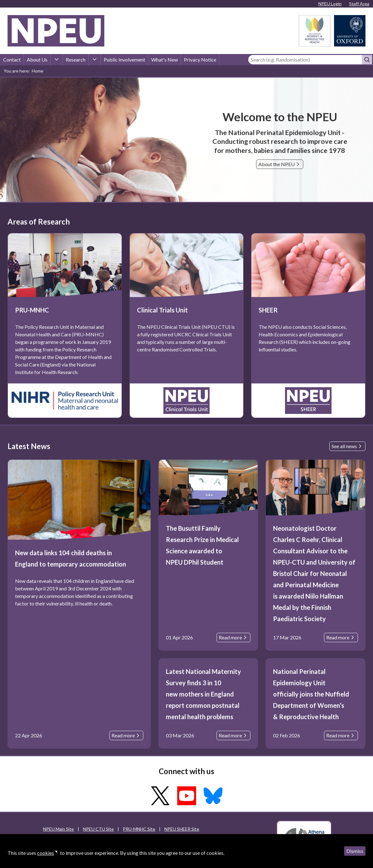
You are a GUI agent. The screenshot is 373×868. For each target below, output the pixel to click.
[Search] (305, 60)
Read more (126, 735)
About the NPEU (280, 164)
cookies (46, 853)
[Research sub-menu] (95, 60)
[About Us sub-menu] (57, 60)
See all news (347, 446)
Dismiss (355, 851)
